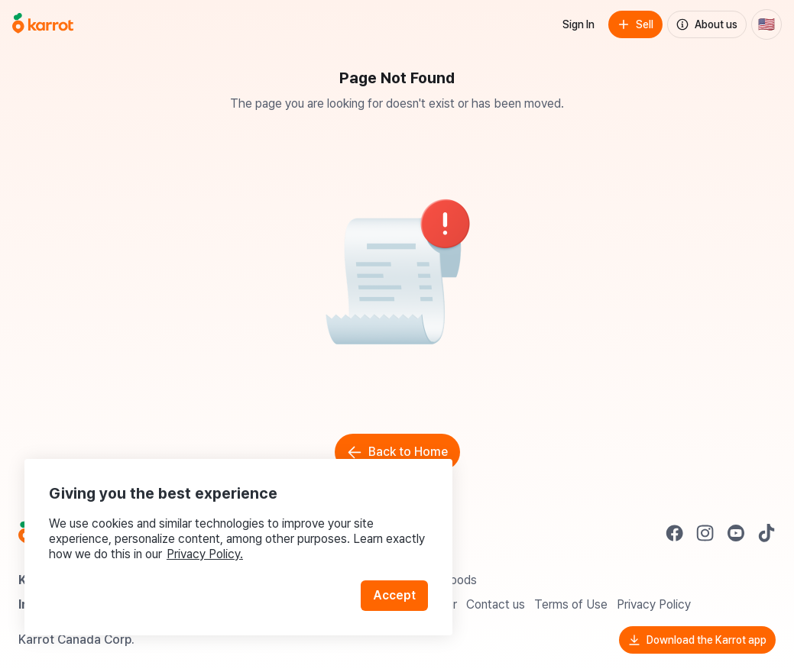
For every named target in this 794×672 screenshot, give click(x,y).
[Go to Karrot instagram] (705, 533)
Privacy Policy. (205, 554)
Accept (394, 595)
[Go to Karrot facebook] (675, 533)
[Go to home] (43, 24)
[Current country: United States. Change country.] (766, 24)
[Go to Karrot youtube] (736, 533)
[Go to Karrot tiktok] (766, 533)
